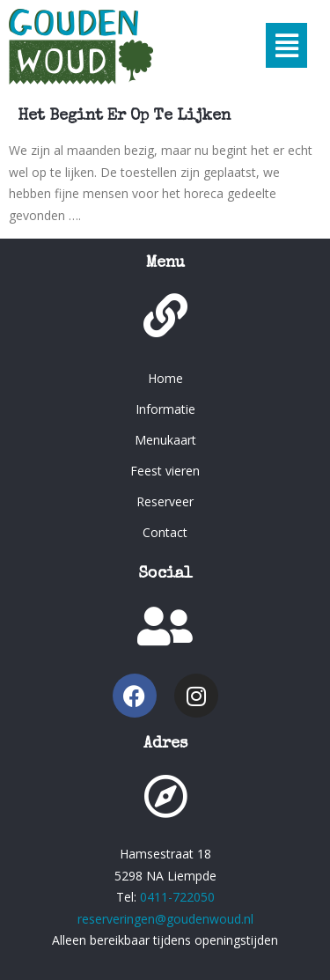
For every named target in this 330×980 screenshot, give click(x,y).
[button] (286, 45)
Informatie (165, 409)
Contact (165, 532)
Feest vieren (165, 471)
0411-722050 (177, 897)
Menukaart (165, 440)
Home (165, 378)
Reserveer (165, 501)
